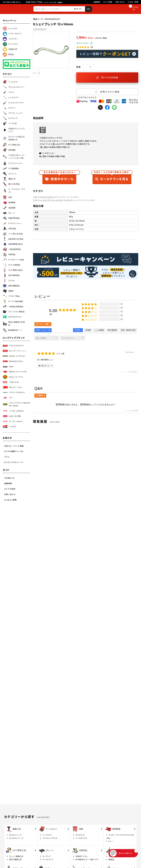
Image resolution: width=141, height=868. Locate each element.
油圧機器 (9, 208)
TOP (35, 197)
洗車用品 (9, 255)
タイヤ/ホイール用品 (13, 260)
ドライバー (9, 108)
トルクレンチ (10, 118)
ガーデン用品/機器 (13, 301)
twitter (100, 107)
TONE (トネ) (11, 382)
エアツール (10, 174)
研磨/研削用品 (11, 218)
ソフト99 (9, 427)
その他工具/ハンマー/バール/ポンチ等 (14, 157)
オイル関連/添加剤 (13, 270)
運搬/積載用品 (11, 286)
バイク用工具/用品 (13, 234)
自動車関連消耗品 (13, 244)
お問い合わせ (120, 2)
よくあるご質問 (133, 2)
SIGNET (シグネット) (14, 356)
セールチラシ (10, 44)
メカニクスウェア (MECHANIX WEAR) (17, 404)
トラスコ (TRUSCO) (14, 393)
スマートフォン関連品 (14, 312)
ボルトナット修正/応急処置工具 (14, 138)
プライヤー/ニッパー (13, 113)
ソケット (8, 92)
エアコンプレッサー (13, 163)
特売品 (8, 55)
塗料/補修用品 (11, 275)
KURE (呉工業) (12, 416)
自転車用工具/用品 (13, 239)
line (114, 107)
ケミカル (9, 281)
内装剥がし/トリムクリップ (14, 130)
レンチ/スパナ (11, 97)
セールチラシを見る (112, 177)
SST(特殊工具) (11, 145)
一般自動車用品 (12, 249)
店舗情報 (97, 2)
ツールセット (10, 82)
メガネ (68, 200)
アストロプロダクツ (13, 346)
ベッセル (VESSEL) (13, 411)
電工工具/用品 (11, 184)
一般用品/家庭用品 (13, 307)
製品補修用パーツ (13, 330)
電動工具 (9, 179)
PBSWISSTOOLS (13, 361)
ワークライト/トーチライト (14, 191)
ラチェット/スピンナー (14, 87)
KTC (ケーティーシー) (15, 351)
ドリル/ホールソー (12, 223)
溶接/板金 (9, 229)
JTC (8, 398)
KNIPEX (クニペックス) (15, 372)
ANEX (8, 366)
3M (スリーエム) (12, 387)
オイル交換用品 (11, 265)
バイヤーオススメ (12, 34)
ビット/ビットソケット (13, 103)
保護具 (8, 291)
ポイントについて (91, 43)
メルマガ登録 (108, 2)
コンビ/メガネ (58, 200)
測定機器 (9, 150)
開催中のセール (59, 177)
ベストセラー (10, 39)
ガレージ (9, 213)
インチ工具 (10, 124)
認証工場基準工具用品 (14, 323)
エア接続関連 (11, 168)
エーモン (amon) (13, 421)
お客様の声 (10, 49)
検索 (88, 9)
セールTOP (10, 29)
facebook (107, 107)
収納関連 (9, 203)
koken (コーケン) (13, 377)
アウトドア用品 (11, 296)
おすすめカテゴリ (12, 317)
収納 (7, 197)
